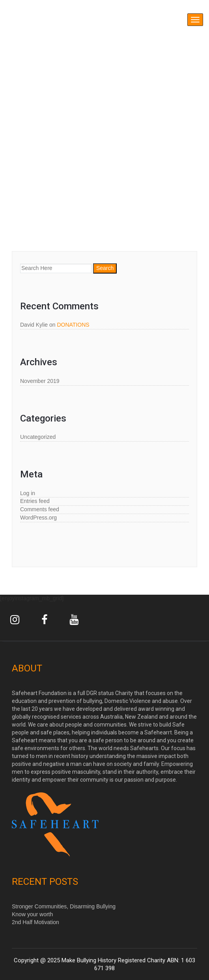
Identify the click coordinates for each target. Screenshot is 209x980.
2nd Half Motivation (35, 922)
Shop (41, 202)
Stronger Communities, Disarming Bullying (64, 906)
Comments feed (40, 509)
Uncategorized (38, 437)
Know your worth (32, 914)
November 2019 (40, 381)
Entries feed (35, 501)
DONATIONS (73, 325)
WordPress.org (38, 518)
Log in (28, 493)
